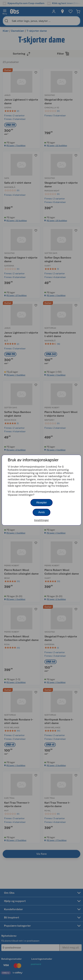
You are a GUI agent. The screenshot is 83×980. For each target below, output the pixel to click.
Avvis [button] (42, 512)
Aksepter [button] (41, 503)
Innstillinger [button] (41, 520)
